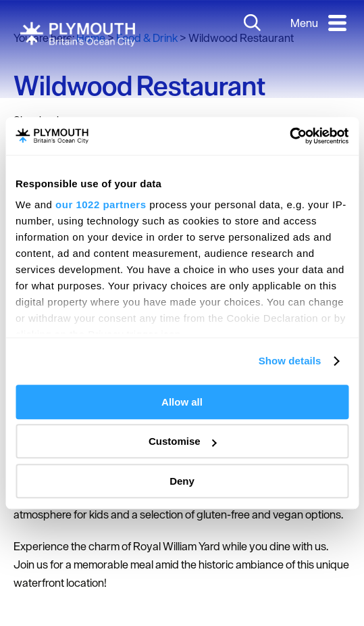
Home (91, 38)
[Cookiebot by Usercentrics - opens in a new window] (289, 136)
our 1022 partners (101, 204)
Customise (183, 441)
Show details (290, 361)
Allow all (182, 402)
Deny (182, 481)
